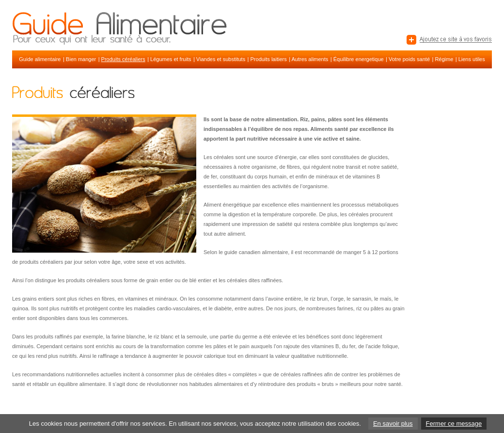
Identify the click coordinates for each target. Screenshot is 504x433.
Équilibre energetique (359, 59)
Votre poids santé (409, 59)
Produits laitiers (269, 59)
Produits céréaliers (123, 59)
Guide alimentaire (40, 59)
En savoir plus (393, 424)
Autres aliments (310, 59)
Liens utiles (472, 59)
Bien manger (81, 59)
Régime (444, 59)
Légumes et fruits (171, 59)
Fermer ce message (454, 424)
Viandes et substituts (221, 59)
